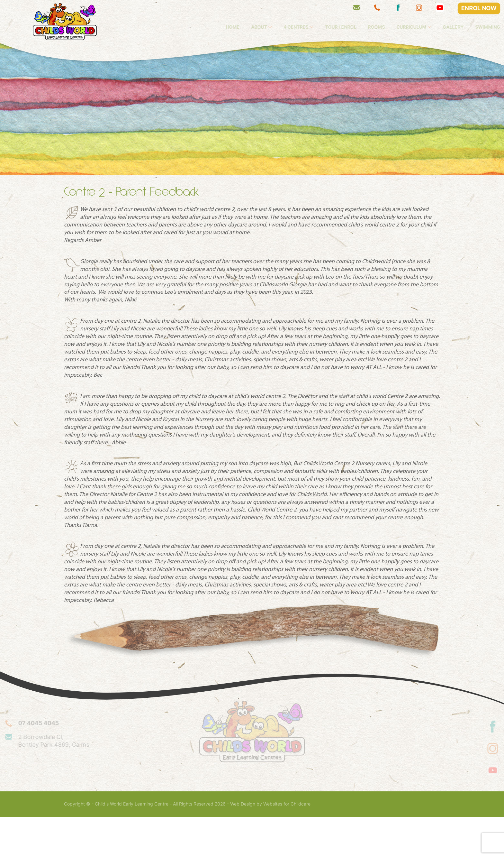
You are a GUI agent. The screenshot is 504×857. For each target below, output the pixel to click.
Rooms (409, 27)
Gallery (486, 27)
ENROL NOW (479, 8)
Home (265, 27)
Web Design (243, 844)
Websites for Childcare (287, 844)
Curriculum (444, 27)
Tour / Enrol (373, 27)
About (292, 27)
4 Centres (329, 27)
